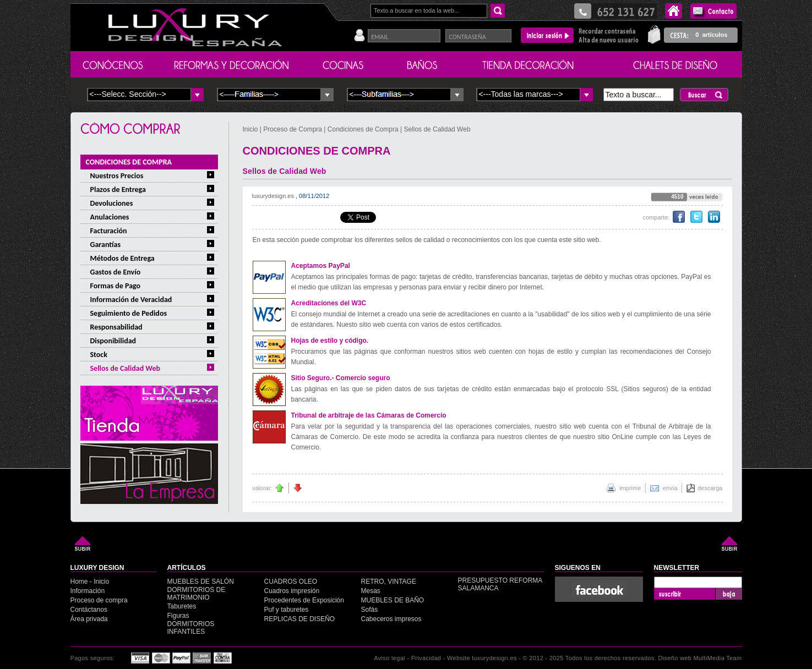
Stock (99, 355)
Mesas (371, 591)
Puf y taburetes (287, 610)
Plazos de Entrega (118, 190)
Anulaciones (110, 217)
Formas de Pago (116, 286)
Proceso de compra (99, 600)
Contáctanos (89, 610)
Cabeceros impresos (391, 619)
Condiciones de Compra (363, 129)
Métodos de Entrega (122, 258)
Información (88, 591)
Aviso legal (389, 658)
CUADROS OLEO (291, 582)
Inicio (251, 129)
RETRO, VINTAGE (389, 582)
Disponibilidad (113, 341)
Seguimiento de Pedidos (129, 313)
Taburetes (182, 606)
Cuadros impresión (292, 591)
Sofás (370, 610)
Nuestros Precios (117, 176)
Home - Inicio (90, 582)
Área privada (89, 619)
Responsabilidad (116, 327)
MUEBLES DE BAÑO (393, 600)
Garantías (106, 245)
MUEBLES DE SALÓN (201, 582)
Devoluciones (112, 203)
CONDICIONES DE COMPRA (129, 162)
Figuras (178, 616)
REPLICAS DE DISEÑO (300, 619)
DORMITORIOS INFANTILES (191, 628)
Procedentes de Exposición (304, 600)
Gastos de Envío (116, 272)
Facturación (109, 231)
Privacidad (426, 658)
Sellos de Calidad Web (126, 368)
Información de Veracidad (131, 300)
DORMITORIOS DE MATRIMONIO (197, 594)
